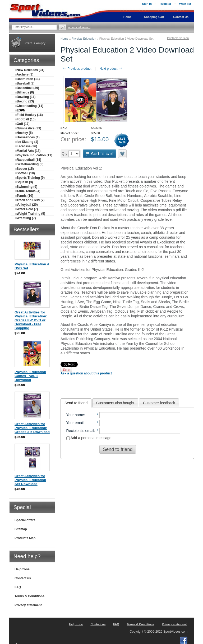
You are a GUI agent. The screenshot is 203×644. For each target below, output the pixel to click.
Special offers (25, 520)
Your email (75, 423)
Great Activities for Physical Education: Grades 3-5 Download (32, 428)
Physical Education (84, 39)
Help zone (22, 569)
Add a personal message (89, 438)
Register (165, 4)
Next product (111, 69)
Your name (75, 415)
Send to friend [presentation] (76, 403)
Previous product (77, 69)
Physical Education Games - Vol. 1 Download (30, 376)
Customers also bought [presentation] (115, 403)
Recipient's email (80, 431)
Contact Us (181, 17)
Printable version (178, 38)
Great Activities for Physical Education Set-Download (30, 480)
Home (64, 39)
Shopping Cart (154, 17)
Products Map (25, 538)
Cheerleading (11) (29, 106)
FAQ (18, 587)
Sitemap (21, 529)
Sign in (147, 4)
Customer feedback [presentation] (159, 403)
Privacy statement (28, 605)
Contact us (23, 578)
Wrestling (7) (25, 218)
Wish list (185, 4)
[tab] (76, 403)
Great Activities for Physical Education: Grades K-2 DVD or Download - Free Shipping (31, 320)
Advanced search (79, 27)
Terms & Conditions (29, 596)
